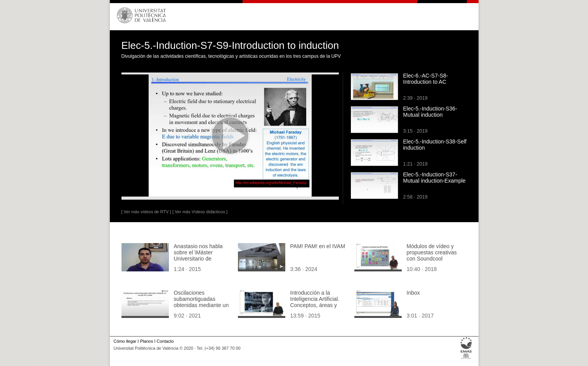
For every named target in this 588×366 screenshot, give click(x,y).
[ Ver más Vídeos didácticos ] (200, 212)
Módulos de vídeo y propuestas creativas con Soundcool (432, 252)
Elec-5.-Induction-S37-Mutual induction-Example (434, 178)
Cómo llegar (125, 341)
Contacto (165, 341)
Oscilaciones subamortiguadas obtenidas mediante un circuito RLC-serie (201, 302)
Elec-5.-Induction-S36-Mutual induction (430, 112)
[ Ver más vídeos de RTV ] (146, 212)
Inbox (413, 293)
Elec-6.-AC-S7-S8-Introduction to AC (426, 79)
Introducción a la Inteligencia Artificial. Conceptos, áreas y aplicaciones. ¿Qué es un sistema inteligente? (318, 305)
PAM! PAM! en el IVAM (318, 246)
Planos (147, 341)
